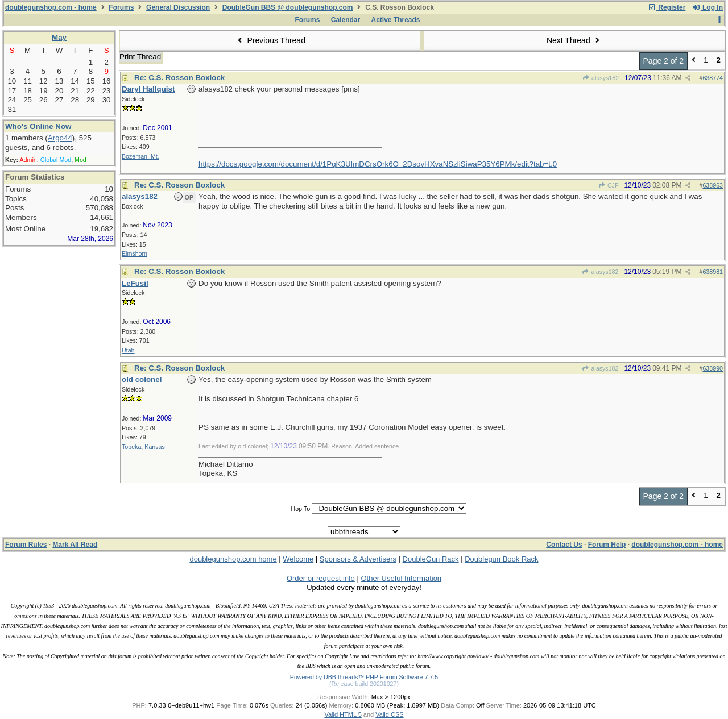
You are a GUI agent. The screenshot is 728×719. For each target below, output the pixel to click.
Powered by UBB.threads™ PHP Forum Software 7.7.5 (364, 677)
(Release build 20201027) (364, 684)
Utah (128, 350)
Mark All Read (75, 545)
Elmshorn (135, 253)
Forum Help (607, 545)
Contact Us (564, 545)
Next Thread (574, 40)
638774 (713, 78)
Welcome (298, 559)
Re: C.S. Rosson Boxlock (179, 78)
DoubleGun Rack (431, 559)
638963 (713, 185)
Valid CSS (389, 714)
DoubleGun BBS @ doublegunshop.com (288, 7)
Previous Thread (270, 40)
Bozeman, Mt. (140, 156)
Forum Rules (26, 545)
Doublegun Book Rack (501, 559)
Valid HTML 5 (343, 714)
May (59, 37)
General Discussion (178, 7)
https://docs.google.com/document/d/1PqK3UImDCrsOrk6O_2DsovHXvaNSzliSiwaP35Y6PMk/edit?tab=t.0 (378, 164)
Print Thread (140, 57)
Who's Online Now (38, 126)
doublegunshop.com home (233, 559)
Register (667, 7)
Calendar (346, 20)
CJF (609, 185)
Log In (708, 7)
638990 (713, 368)
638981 (713, 272)
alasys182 (601, 78)
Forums (121, 7)
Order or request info (321, 578)
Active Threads (396, 20)
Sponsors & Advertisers (358, 559)
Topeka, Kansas (143, 447)
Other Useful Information (401, 578)
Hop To (300, 509)
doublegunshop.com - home (51, 7)
